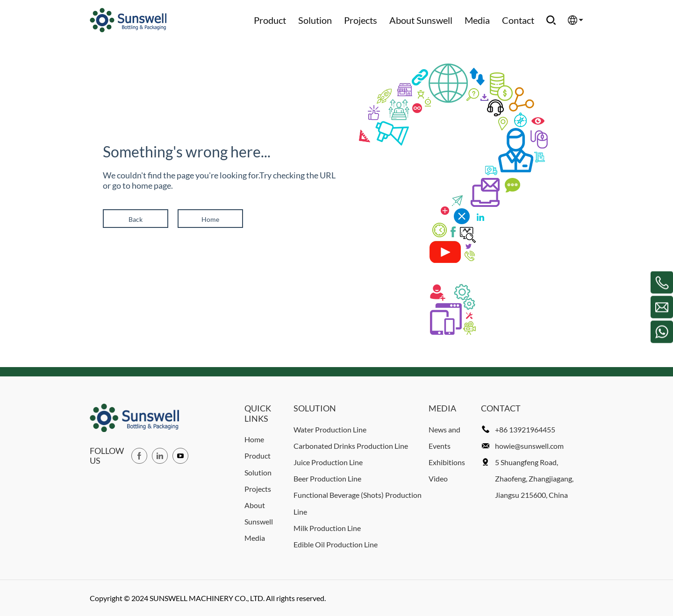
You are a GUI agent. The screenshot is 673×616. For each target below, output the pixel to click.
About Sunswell (421, 20)
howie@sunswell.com (529, 446)
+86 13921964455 (525, 429)
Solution (315, 20)
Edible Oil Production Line (336, 544)
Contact (518, 20)
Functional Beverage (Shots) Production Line (358, 503)
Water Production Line (330, 429)
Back (136, 219)
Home (210, 219)
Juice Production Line (328, 462)
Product (270, 20)
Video (438, 478)
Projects (361, 20)
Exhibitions (447, 462)
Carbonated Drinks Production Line (351, 446)
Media (477, 20)
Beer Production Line (327, 478)
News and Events (444, 438)
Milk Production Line (327, 528)
